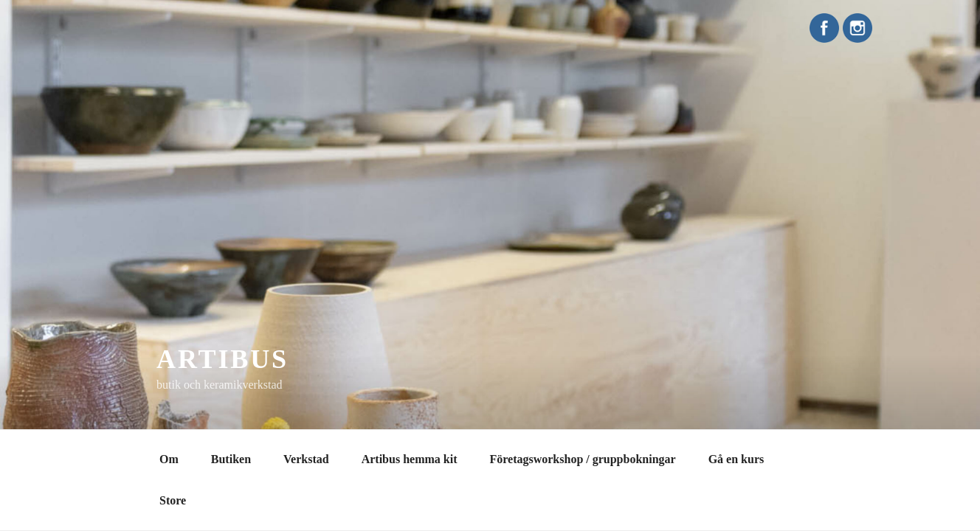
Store (173, 500)
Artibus (222, 359)
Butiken (231, 459)
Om (169, 459)
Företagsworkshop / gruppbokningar (582, 459)
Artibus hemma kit (410, 459)
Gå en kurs (736, 459)
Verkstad (306, 459)
